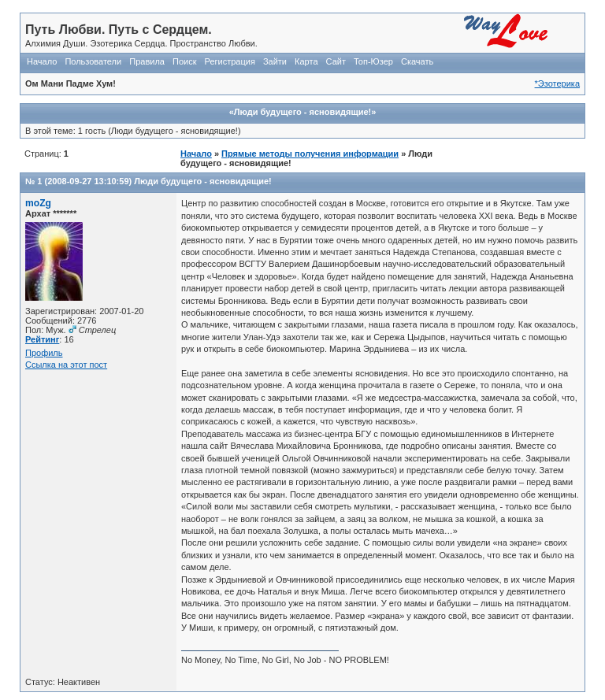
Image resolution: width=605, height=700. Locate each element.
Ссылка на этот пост (66, 365)
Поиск (184, 61)
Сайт (336, 61)
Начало (42, 61)
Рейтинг (42, 339)
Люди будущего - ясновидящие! (202, 181)
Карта (306, 61)
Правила (147, 61)
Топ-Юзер (373, 61)
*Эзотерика (557, 83)
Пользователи (93, 61)
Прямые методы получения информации (310, 154)
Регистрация (230, 61)
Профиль (44, 353)
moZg (38, 203)
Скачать (417, 61)
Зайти (275, 61)
